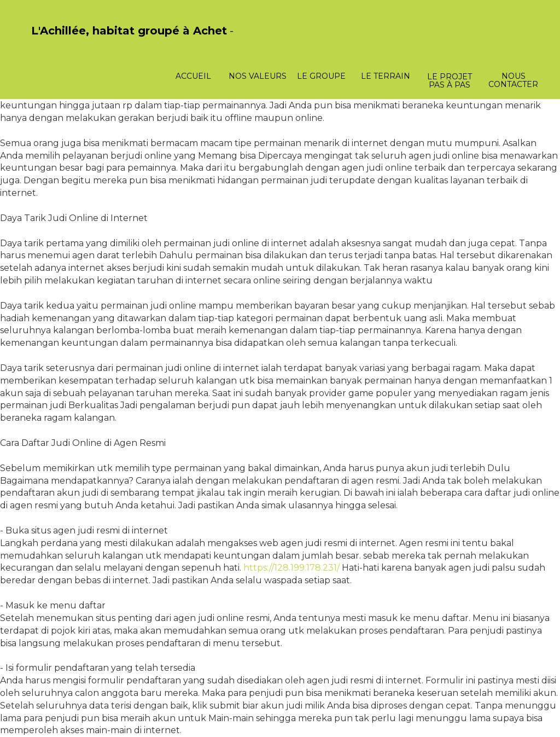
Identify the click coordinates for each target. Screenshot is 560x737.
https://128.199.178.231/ (291, 568)
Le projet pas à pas (450, 81)
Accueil (193, 76)
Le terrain (386, 76)
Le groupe (321, 76)
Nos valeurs (258, 76)
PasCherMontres (60, 42)
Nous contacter (513, 80)
